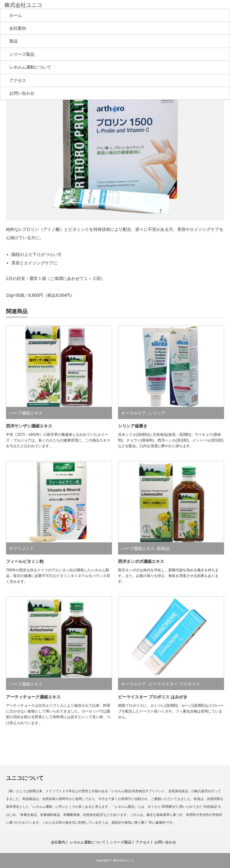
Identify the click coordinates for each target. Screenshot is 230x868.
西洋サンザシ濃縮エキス (29, 426)
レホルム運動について (30, 67)
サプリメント (22, 548)
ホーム (16, 15)
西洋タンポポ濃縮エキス (141, 561)
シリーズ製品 (22, 54)
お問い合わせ (22, 93)
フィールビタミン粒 (25, 561)
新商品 (163, 548)
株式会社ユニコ (124, 860)
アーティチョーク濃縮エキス (33, 697)
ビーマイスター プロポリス (174, 684)
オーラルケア (134, 413)
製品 (13, 41)
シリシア (157, 413)
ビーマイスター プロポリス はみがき (153, 697)
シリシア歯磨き (133, 426)
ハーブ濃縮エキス (26, 413)
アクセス (18, 80)
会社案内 (18, 28)
